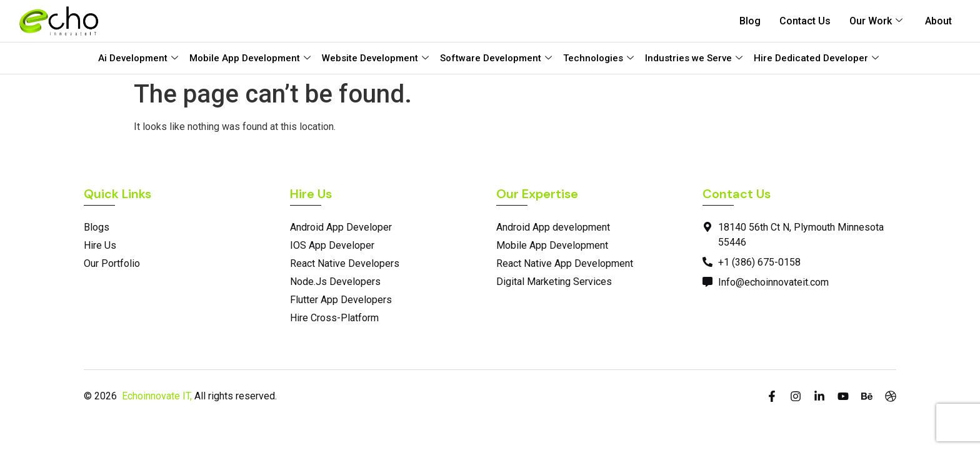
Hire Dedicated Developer (816, 58)
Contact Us (805, 21)
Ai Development (138, 58)
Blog (750, 21)
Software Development (496, 58)
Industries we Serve (694, 58)
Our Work (876, 21)
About (938, 21)
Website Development (375, 58)
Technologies (598, 58)
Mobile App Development (250, 58)
